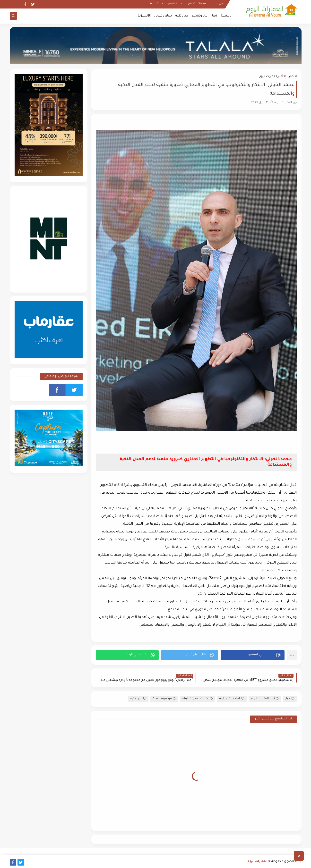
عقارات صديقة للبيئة (197, 699)
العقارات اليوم (258, 862)
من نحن (218, 4)
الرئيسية (226, 16)
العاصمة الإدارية (232, 699)
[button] (253, 655)
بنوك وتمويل (163, 16)
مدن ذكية (182, 16)
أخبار (214, 16)
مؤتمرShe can (164, 699)
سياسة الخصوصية (174, 4)
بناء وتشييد (200, 16)
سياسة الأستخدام (199, 4)
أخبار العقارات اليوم (271, 77)
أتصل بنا (154, 4)
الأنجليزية (144, 16)
